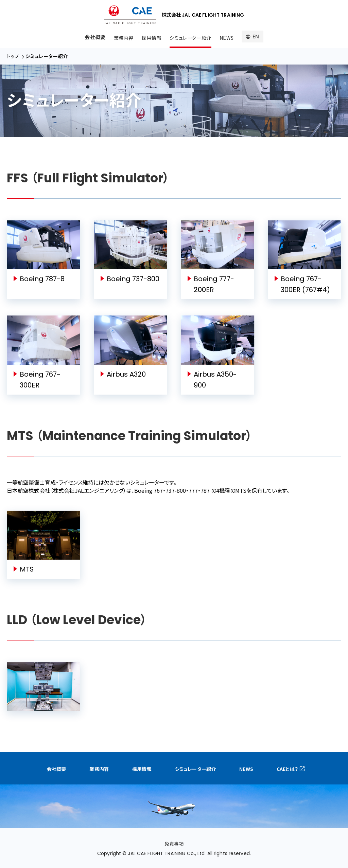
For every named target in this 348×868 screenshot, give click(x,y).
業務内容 (121, 37)
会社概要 (93, 37)
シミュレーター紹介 (191, 37)
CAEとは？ (268, 768)
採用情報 (150, 37)
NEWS (228, 37)
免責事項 (174, 843)
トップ (13, 56)
